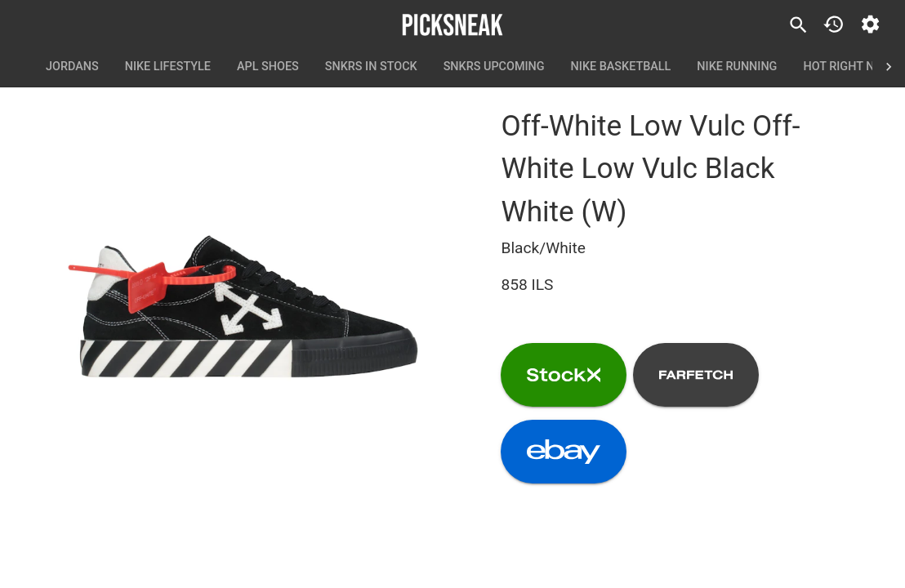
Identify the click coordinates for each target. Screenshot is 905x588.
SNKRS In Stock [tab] (371, 67)
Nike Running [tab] (737, 67)
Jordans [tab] (72, 67)
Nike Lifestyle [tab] (168, 67)
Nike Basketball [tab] (621, 67)
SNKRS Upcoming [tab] (494, 67)
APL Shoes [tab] (268, 67)
